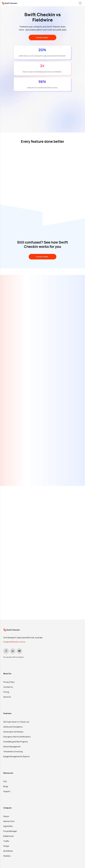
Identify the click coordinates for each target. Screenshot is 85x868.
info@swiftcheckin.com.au (14, 642)
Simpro (6, 816)
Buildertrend (8, 836)
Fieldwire (7, 856)
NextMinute (8, 851)
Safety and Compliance (13, 727)
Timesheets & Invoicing (13, 752)
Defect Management (12, 747)
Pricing (6, 692)
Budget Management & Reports (16, 756)
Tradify (6, 841)
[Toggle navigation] (80, 3)
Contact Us (8, 687)
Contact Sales (42, 38)
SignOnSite (8, 826)
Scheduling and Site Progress (16, 742)
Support (7, 791)
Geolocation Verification (13, 732)
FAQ (5, 781)
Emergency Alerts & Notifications (17, 737)
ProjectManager (10, 831)
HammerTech (9, 821)
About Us (7, 697)
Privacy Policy (9, 682)
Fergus (6, 846)
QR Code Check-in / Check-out (16, 722)
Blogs (6, 786)
